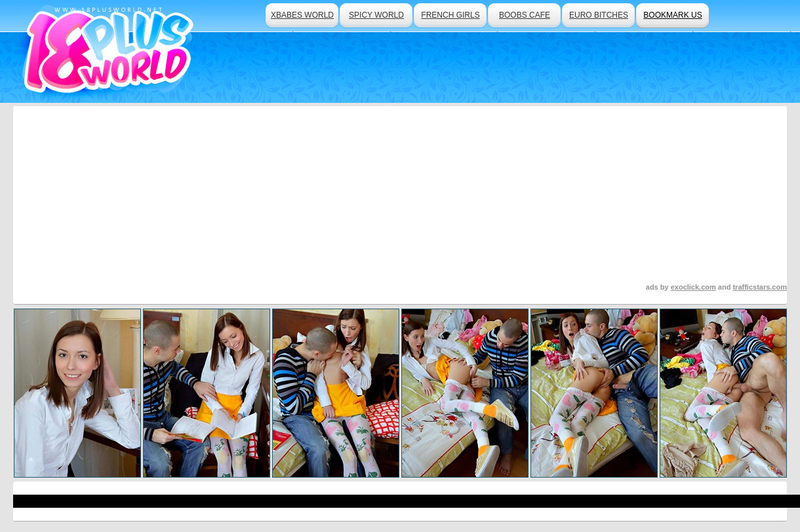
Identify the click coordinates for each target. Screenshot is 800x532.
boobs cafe (525, 15)
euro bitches (599, 15)
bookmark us (672, 15)
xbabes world (302, 15)
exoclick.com (693, 287)
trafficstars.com (760, 287)
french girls (450, 15)
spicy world (376, 15)
